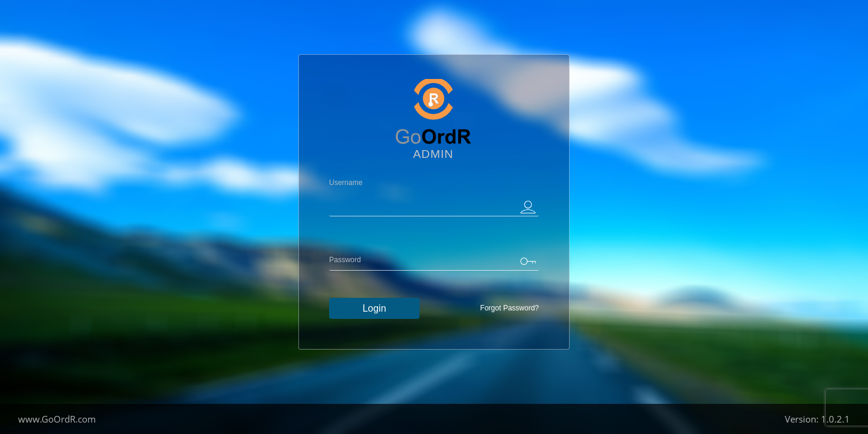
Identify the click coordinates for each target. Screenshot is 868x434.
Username (346, 183)
